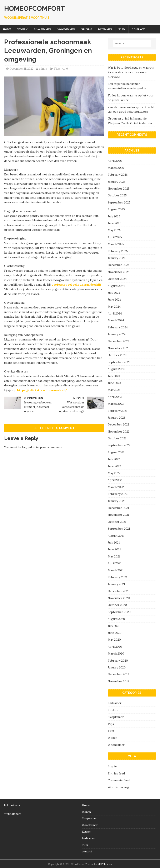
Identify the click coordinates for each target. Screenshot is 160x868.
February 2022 (118, 494)
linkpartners (12, 805)
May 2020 (114, 640)
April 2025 (115, 237)
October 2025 (117, 195)
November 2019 (119, 681)
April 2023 (115, 397)
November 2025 (119, 189)
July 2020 (114, 626)
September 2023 (119, 362)
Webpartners (13, 814)
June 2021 (114, 549)
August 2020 (116, 619)
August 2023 (116, 369)
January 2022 (116, 501)
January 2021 (116, 584)
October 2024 (117, 279)
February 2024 (118, 327)
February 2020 (118, 661)
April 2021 (115, 563)
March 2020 (116, 653)
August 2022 (116, 452)
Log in (112, 766)
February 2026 (118, 175)
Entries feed (116, 773)
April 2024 (115, 313)
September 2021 (119, 529)
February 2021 (117, 577)
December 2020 (119, 591)
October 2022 (117, 438)
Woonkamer (66, 29)
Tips (57, 69)
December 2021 (118, 508)
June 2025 (114, 223)
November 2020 (119, 598)
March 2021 (116, 570)
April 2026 (115, 161)
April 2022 (115, 480)
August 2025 (116, 209)
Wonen (22, 29)
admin (43, 69)
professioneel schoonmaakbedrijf (76, 285)
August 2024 (116, 286)
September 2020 (119, 612)
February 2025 (118, 251)
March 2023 (116, 404)
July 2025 (114, 216)
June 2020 (115, 633)
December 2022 (118, 424)
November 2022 (119, 432)
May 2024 (114, 307)
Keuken (87, 29)
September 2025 (119, 202)
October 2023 (117, 355)
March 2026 (116, 168)
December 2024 (119, 265)
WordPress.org (118, 787)
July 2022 (114, 459)
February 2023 (118, 411)
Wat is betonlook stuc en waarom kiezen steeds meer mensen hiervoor (131, 72)
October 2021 (117, 522)
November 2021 (118, 515)
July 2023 (114, 376)
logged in (29, 447)
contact (138, 29)
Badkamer (105, 29)
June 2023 (114, 383)
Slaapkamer (42, 29)
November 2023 (119, 348)
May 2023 (114, 390)
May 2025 (114, 230)
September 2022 (119, 445)
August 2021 (116, 536)
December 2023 (118, 341)
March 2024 (116, 320)
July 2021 (114, 542)
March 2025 (116, 244)
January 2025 (117, 258)
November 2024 (119, 272)
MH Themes (105, 864)
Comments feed (119, 780)
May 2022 (114, 473)
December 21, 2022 (21, 69)
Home (7, 29)
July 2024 (114, 293)
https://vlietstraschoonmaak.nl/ (42, 390)
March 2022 (116, 487)
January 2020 (117, 667)
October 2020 (117, 605)
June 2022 (114, 466)
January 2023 (116, 418)
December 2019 (118, 674)
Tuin (122, 29)
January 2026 (117, 182)
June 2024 (114, 300)
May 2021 (114, 556)
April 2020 (115, 647)
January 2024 (117, 334)
